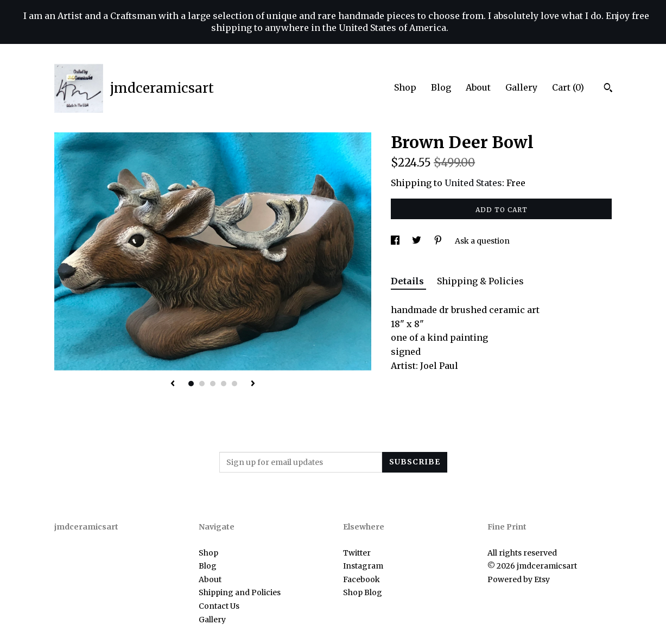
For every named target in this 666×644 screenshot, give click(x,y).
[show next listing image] (253, 384)
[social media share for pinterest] (439, 241)
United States (473, 183)
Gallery (521, 87)
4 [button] (224, 384)
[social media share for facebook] (396, 241)
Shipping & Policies (480, 281)
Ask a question (482, 241)
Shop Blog (363, 592)
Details (408, 281)
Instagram (363, 566)
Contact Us (219, 606)
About (478, 87)
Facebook (361, 579)
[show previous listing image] (173, 384)
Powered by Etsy (519, 579)
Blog (441, 87)
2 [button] (202, 384)
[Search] (608, 89)
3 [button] (213, 384)
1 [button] (191, 384)
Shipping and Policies (240, 592)
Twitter (357, 553)
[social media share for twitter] (417, 241)
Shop (405, 87)
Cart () (568, 87)
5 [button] (234, 384)
